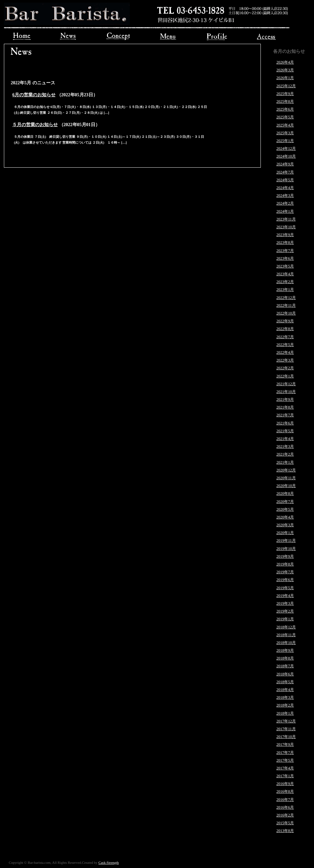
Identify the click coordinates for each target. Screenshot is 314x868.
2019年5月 (285, 588)
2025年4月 (285, 125)
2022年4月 (285, 352)
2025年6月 (285, 109)
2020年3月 (285, 525)
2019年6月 (285, 580)
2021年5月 (285, 431)
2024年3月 (285, 196)
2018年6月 (285, 674)
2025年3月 (285, 133)
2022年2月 (285, 368)
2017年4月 (285, 768)
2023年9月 (285, 235)
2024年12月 (286, 149)
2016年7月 (285, 800)
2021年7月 (285, 415)
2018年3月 (285, 697)
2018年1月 (285, 713)
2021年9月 (285, 399)
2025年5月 (285, 117)
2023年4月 (285, 274)
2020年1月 (285, 533)
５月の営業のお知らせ (35, 125)
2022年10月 (286, 313)
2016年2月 (285, 815)
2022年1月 (285, 376)
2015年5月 (285, 823)
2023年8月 (285, 243)
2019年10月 (286, 549)
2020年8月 (285, 493)
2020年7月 (285, 502)
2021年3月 (285, 446)
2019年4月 (285, 596)
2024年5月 (285, 180)
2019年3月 (285, 603)
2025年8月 (285, 101)
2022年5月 (285, 345)
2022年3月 (285, 360)
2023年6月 (285, 258)
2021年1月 (285, 462)
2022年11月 (286, 305)
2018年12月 (286, 627)
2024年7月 (285, 172)
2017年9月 (285, 744)
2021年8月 (285, 407)
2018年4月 (285, 690)
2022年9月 (285, 321)
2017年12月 (286, 721)
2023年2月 (285, 282)
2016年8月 (285, 791)
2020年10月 (286, 486)
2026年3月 (285, 70)
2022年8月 (285, 329)
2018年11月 (286, 635)
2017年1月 (285, 776)
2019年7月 (285, 572)
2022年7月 (285, 337)
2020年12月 (286, 470)
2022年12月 (286, 298)
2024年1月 (285, 211)
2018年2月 (285, 705)
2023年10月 (286, 227)
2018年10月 (286, 643)
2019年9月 (285, 556)
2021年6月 (285, 423)
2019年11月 (286, 541)
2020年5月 (285, 509)
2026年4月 (285, 62)
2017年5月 (285, 760)
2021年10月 (286, 392)
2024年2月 (285, 203)
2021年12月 (286, 384)
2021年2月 (285, 454)
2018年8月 (285, 658)
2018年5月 (285, 682)
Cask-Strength (109, 862)
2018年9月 (285, 650)
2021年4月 (285, 439)
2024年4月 (285, 188)
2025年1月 (285, 141)
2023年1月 (285, 290)
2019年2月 (285, 611)
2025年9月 (285, 94)
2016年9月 (285, 784)
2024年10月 (286, 156)
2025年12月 (286, 86)
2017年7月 (285, 753)
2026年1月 (285, 78)
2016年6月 (285, 807)
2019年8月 (285, 564)
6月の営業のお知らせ (34, 95)
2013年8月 (285, 831)
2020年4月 (285, 517)
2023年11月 (286, 219)
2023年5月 (285, 266)
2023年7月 (285, 251)
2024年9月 (285, 164)
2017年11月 (286, 729)
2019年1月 (285, 619)
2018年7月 (285, 666)
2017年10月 (286, 737)
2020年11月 (286, 478)
